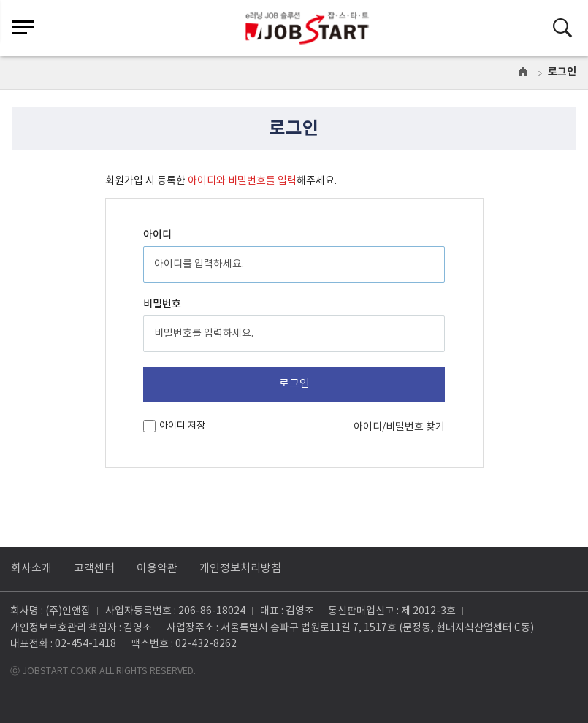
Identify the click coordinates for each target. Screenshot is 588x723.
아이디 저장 (182, 426)
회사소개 (31, 569)
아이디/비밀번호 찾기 (399, 427)
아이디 (157, 235)
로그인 (562, 72)
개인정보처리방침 (240, 569)
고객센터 (94, 569)
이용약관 (157, 569)
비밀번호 (162, 304)
